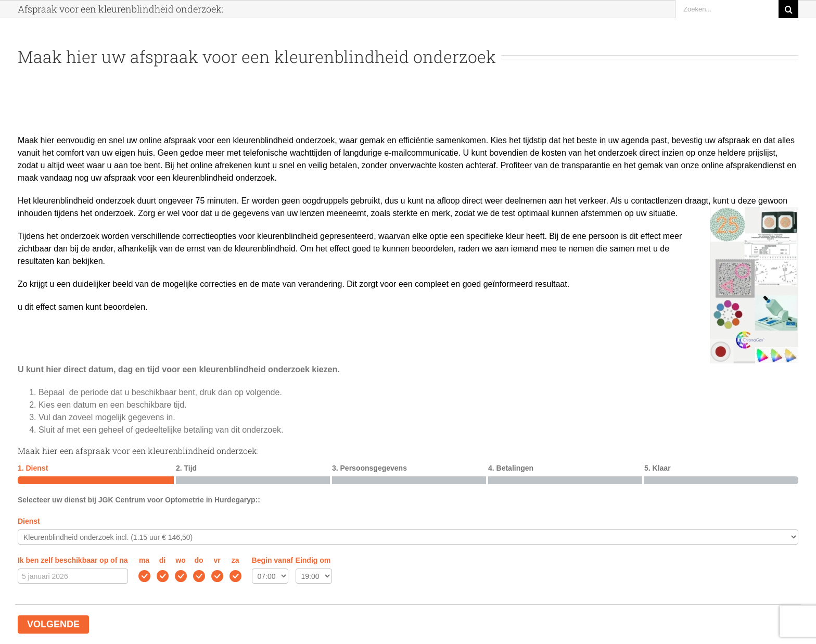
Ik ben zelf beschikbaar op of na (73, 560)
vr (217, 560)
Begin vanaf (272, 560)
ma (144, 560)
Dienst (29, 521)
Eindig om (313, 560)
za (235, 560)
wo (180, 560)
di (162, 560)
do (199, 560)
